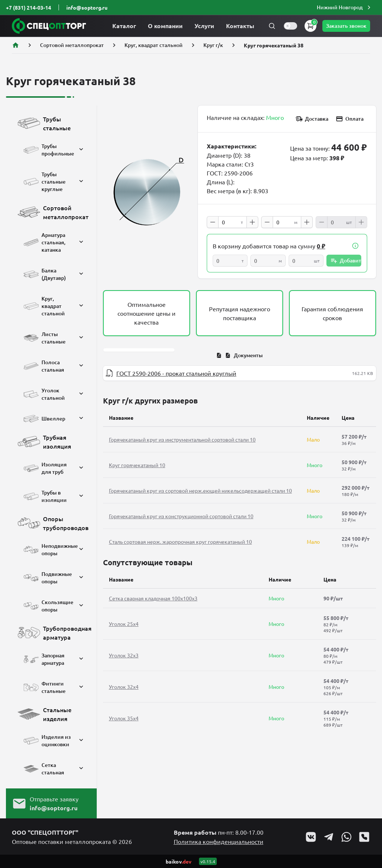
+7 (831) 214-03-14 (29, 7)
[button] (345, 7)
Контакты (240, 26)
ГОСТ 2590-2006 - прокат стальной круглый (176, 373)
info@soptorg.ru (87, 7)
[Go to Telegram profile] (329, 837)
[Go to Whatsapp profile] (346, 837)
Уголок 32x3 (124, 655)
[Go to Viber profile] (364, 837)
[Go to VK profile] (311, 837)
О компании (165, 26)
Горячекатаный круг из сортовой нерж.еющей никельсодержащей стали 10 (200, 490)
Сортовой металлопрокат (72, 45)
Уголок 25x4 (124, 624)
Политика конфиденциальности (219, 841)
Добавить (346, 261)
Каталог (124, 26)
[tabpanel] (240, 373)
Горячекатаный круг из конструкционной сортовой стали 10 (181, 516)
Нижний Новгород (345, 7)
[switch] (290, 26)
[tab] (240, 355)
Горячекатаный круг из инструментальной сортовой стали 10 (182, 439)
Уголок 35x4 (124, 718)
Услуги (204, 26)
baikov (179, 861)
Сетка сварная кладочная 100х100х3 (153, 598)
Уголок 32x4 (124, 687)
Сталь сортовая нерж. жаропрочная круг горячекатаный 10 (180, 542)
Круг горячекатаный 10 (137, 465)
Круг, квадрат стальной (154, 45)
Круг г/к (213, 45)
